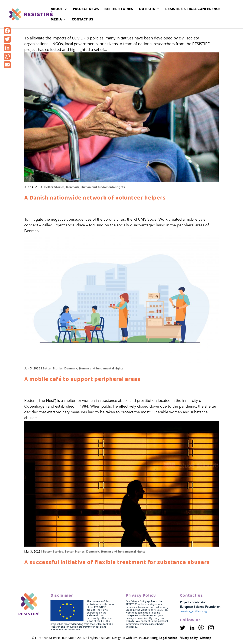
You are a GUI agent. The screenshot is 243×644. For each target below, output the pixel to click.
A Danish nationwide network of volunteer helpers (95, 198)
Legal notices (168, 638)
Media (56, 20)
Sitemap (206, 638)
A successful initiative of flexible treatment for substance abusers (117, 563)
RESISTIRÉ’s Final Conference (193, 10)
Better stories (119, 10)
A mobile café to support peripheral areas (82, 379)
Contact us (83, 20)
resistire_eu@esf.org (193, 611)
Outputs (147, 10)
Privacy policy (189, 638)
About (57, 10)
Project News (86, 10)
